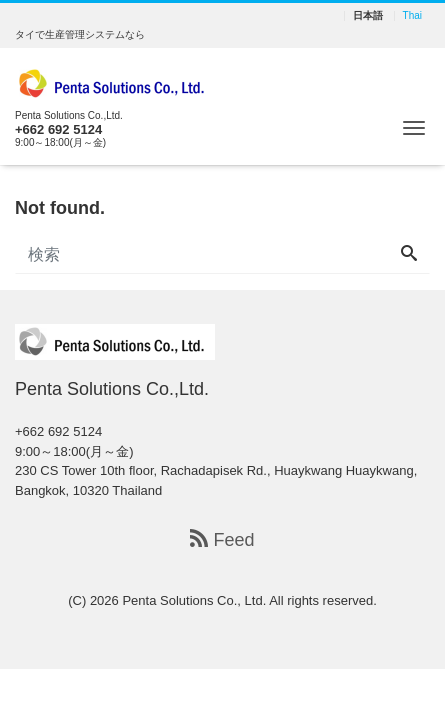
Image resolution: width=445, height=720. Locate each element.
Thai (412, 16)
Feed (222, 539)
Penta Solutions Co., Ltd (192, 600)
